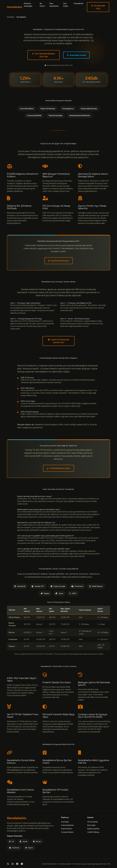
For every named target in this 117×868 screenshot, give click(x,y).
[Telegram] (22, 864)
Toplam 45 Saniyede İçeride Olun (58, 341)
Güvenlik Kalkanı (27, 109)
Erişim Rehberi (67, 829)
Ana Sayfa (10, 17)
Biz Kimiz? (42, 5)
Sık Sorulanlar (93, 822)
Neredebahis (15, 7)
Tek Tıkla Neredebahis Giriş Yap (44, 55)
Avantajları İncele (76, 55)
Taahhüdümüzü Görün (59, 468)
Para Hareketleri (54, 5)
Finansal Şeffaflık (34, 115)
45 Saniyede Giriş (98, 7)
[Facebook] (17, 864)
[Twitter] (8, 864)
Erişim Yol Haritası (48, 109)
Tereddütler (78, 3)
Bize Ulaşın (91, 825)
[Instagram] (13, 864)
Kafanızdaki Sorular (89, 109)
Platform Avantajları (28, 5)
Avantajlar (65, 822)
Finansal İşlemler (67, 825)
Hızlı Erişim (66, 5)
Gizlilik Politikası (93, 832)
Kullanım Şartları (93, 829)
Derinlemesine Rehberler (80, 115)
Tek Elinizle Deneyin (59, 261)
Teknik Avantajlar (55, 115)
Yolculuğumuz (68, 109)
